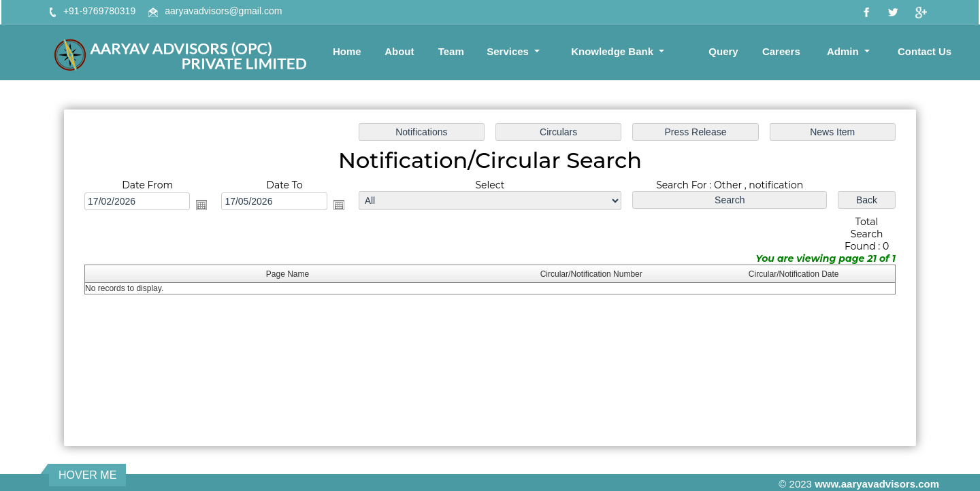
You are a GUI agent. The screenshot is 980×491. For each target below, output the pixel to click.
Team (451, 51)
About (399, 51)
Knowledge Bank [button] (614, 51)
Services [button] (509, 51)
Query (723, 51)
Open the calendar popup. (204, 205)
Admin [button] (844, 51)
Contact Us (925, 51)
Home (347, 51)
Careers (781, 51)
